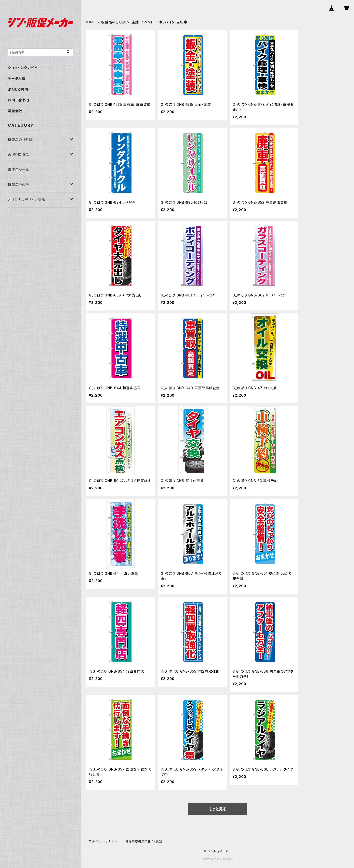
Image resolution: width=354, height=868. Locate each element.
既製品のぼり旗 (113, 22)
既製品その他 (19, 185)
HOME (90, 22)
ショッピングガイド (23, 68)
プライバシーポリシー (103, 841)
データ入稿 (17, 78)
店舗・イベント (143, 22)
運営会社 (15, 111)
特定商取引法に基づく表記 (144, 841)
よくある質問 (18, 89)
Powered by (218, 859)
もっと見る (218, 809)
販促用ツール (19, 170)
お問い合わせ (19, 100)
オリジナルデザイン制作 (26, 200)
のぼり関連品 (18, 155)
